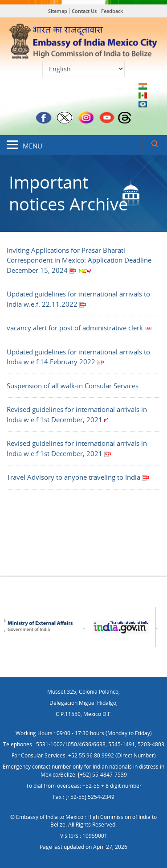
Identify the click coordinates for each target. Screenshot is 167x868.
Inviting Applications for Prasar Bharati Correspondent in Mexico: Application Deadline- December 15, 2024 (80, 260)
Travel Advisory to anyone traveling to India (78, 477)
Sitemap (58, 11)
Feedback (112, 11)
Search (155, 145)
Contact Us (84, 11)
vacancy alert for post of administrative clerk (79, 328)
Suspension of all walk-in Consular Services (73, 386)
